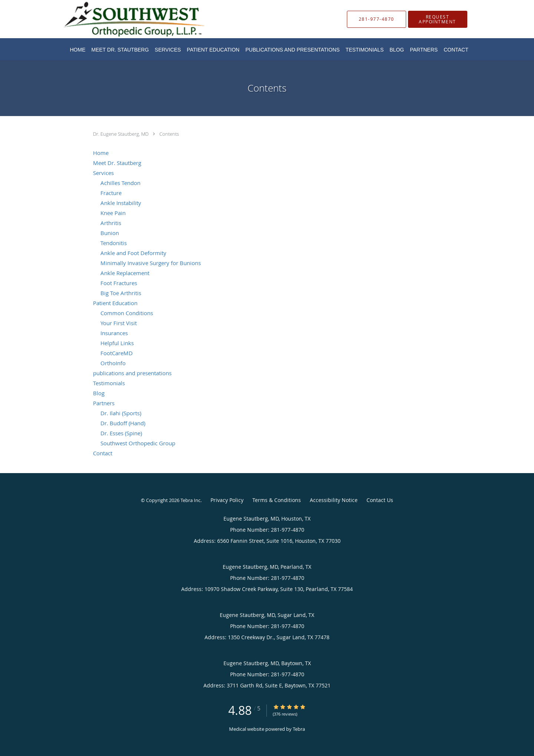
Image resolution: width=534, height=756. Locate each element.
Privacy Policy (227, 500)
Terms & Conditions (277, 500)
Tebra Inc (190, 500)
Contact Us (380, 500)
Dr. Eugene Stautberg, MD (121, 134)
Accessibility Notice (334, 500)
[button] (438, 19)
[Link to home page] (123, 19)
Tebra (299, 729)
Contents (169, 134)
